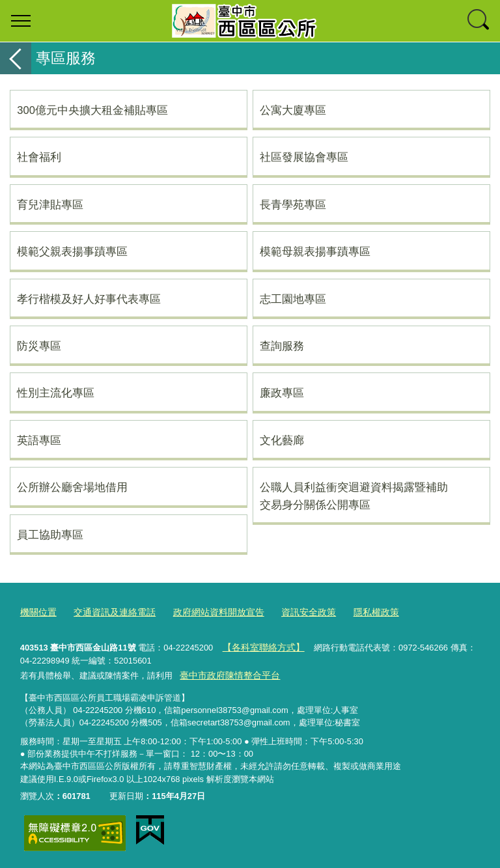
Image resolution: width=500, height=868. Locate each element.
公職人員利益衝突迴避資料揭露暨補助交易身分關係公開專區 (354, 496)
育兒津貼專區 (50, 204)
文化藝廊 (282, 440)
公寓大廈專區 (293, 110)
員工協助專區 (50, 535)
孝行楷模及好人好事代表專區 (89, 299)
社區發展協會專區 (304, 157)
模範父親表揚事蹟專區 (72, 251)
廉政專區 (282, 393)
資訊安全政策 (292, 612)
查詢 (479, 21)
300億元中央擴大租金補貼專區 (92, 110)
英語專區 (39, 440)
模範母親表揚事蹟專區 (315, 251)
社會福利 (39, 157)
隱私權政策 (356, 612)
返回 (16, 58)
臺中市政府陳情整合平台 (226, 674)
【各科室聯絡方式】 (260, 646)
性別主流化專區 (56, 393)
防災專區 (39, 346)
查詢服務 (282, 346)
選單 (21, 21)
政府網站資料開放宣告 (207, 612)
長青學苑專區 (293, 204)
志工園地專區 (293, 299)
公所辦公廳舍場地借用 (72, 487)
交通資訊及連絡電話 (109, 612)
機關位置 (37, 612)
